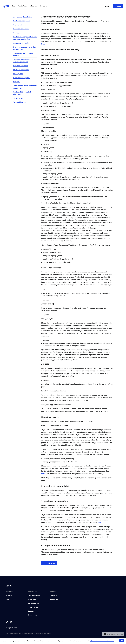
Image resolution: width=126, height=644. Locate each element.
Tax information (34, 603)
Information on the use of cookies (102, 641)
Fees (14, 6)
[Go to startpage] (6, 6)
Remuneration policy (22, 78)
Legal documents (34, 596)
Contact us (44, 6)
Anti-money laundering (23, 17)
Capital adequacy (20, 25)
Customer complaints (22, 43)
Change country (13, 628)
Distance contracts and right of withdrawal (25, 48)
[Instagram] (7, 622)
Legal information (21, 66)
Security (17, 82)
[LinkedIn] (11, 622)
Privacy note (18, 74)
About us (33, 6)
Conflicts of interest (21, 29)
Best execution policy (22, 21)
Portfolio (9, 596)
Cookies (16, 33)
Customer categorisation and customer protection (25, 38)
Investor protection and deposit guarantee (23, 61)
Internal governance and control (23, 54)
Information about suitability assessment (25, 87)
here (43, 44)
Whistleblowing (19, 102)
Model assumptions (21, 70)
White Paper (23, 6)
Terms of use (18, 98)
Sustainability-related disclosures (22, 93)
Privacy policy (33, 607)
